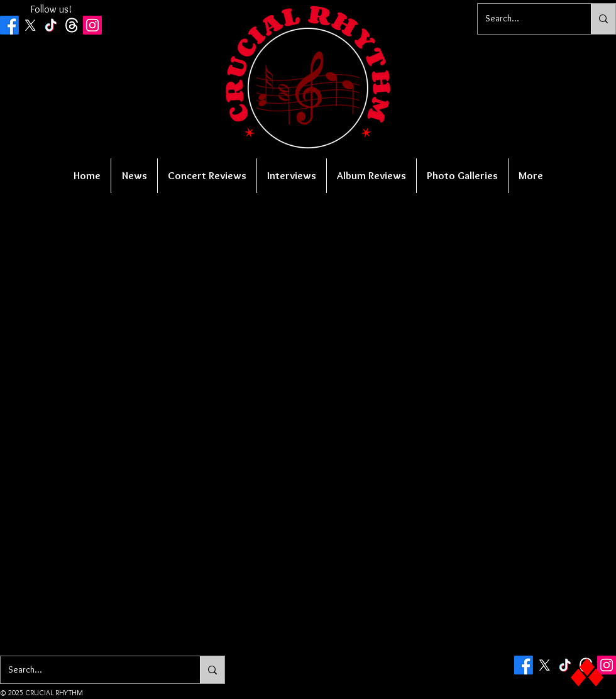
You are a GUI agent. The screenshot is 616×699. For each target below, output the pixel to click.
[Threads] (72, 25)
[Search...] (525, 19)
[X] (30, 25)
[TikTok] (51, 25)
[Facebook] (9, 25)
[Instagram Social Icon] (92, 25)
